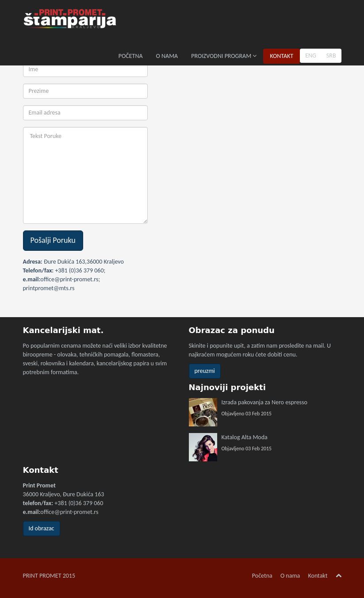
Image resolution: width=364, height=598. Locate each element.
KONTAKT (282, 56)
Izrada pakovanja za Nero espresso (264, 402)
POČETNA (131, 56)
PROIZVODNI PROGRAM (224, 56)
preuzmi (205, 371)
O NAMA (167, 56)
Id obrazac (42, 528)
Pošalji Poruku (53, 240)
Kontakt (318, 576)
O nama (290, 576)
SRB (331, 56)
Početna (262, 576)
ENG (311, 56)
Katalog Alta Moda (245, 437)
